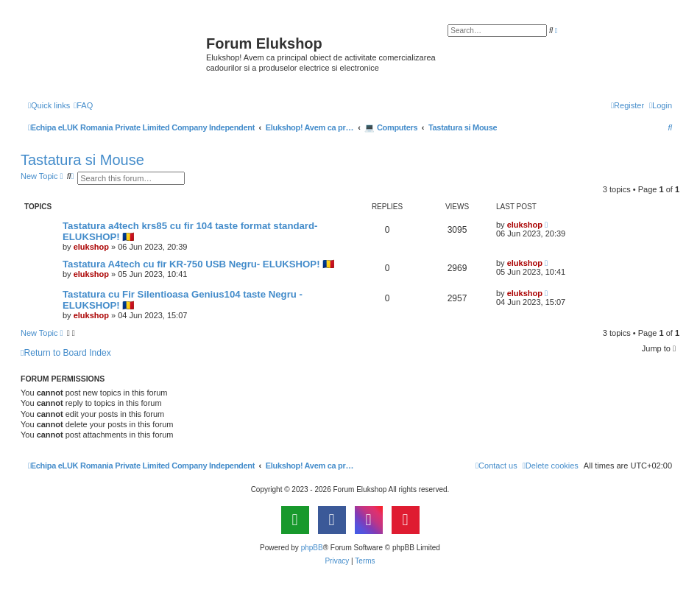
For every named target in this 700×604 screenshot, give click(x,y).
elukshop (91, 247)
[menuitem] (83, 105)
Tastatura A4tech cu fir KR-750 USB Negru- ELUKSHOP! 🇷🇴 (198, 264)
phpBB (312, 548)
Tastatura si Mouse (82, 160)
